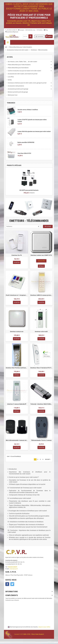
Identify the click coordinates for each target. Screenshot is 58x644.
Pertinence (9, 226)
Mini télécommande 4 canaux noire (17, 441)
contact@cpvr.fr (14, 569)
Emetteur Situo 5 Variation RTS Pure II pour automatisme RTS (41, 368)
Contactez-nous (30, 30)
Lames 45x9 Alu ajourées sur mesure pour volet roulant (34, 131)
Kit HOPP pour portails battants (29, 190)
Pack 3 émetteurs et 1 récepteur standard (17, 295)
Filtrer (48, 226)
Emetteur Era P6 (17, 255)
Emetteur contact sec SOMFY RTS (41, 255)
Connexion (39, 36)
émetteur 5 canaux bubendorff (17, 404)
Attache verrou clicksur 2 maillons (28, 110)
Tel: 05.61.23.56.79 (11, 30)
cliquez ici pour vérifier (44, 627)
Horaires (40, 30)
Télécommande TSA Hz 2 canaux (41, 441)
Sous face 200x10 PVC (24, 153)
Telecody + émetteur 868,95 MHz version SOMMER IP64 (41, 404)
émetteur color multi (41, 332)
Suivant (48, 460)
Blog (46, 30)
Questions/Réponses (12, 32)
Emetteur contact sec (17, 332)
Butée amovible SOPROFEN (26, 142)
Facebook (7, 585)
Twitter (12, 585)
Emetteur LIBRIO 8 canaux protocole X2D (41, 295)
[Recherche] (28, 36)
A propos (21, 30)
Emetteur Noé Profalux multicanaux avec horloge (17, 368)
